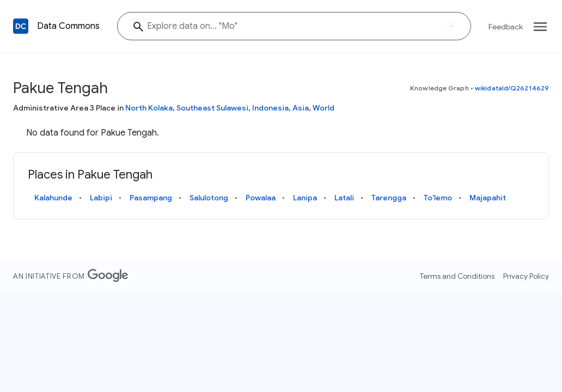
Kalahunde (53, 198)
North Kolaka (149, 108)
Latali (344, 198)
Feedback (506, 27)
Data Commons (68, 26)
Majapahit (488, 198)
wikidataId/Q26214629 (512, 88)
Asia (301, 108)
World (323, 108)
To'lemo (438, 198)
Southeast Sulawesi (212, 108)
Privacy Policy (526, 276)
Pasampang (151, 198)
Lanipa (305, 198)
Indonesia (270, 108)
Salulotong (209, 198)
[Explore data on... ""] (294, 26)
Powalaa (261, 198)
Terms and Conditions (457, 276)
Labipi (101, 198)
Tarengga (389, 198)
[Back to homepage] (21, 26)
